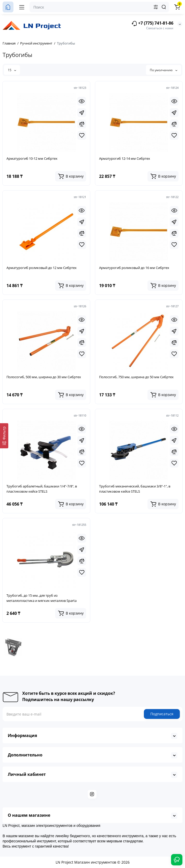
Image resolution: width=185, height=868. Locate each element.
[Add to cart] (71, 176)
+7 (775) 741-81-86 (152, 23)
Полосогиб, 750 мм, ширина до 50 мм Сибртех (136, 377)
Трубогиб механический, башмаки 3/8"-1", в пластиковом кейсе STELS (135, 489)
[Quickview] (82, 101)
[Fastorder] (82, 113)
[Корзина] (177, 7)
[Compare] (82, 124)
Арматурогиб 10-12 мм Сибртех (32, 158)
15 (12, 70)
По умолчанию (164, 70)
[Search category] (156, 7)
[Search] (164, 7)
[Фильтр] (4, 436)
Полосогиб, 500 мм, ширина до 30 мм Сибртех (44, 377)
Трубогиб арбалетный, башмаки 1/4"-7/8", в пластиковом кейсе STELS (42, 489)
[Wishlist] (82, 135)
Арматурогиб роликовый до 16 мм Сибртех (134, 268)
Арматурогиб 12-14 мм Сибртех (125, 158)
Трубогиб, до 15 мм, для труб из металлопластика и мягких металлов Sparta (42, 598)
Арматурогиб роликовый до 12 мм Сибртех (42, 268)
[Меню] (22, 7)
